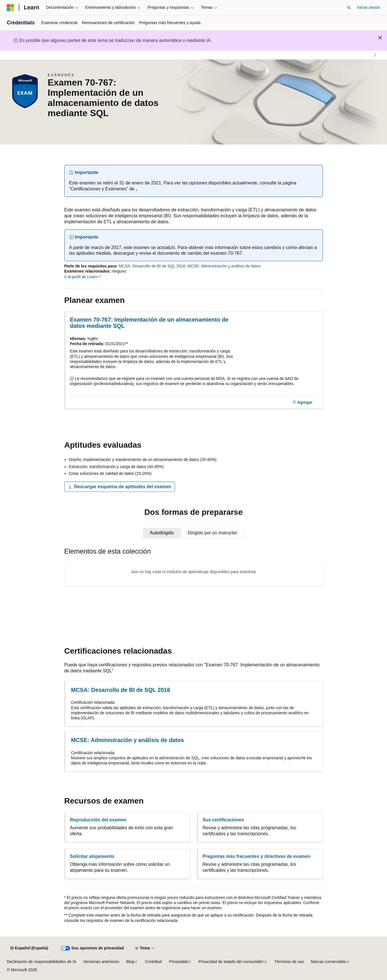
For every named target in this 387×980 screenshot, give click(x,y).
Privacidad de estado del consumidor (231, 962)
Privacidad (178, 962)
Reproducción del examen (98, 820)
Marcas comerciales (328, 962)
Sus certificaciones (223, 820)
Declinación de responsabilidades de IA (42, 962)
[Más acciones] (375, 55)
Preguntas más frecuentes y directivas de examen (257, 856)
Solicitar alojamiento (92, 856)
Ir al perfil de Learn (81, 277)
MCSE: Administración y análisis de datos (224, 266)
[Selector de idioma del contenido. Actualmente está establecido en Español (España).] (29, 948)
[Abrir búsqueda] (349, 8)
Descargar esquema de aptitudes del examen (120, 487)
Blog (130, 962)
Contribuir (154, 962)
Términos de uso (289, 962)
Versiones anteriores (101, 962)
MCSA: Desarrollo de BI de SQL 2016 (152, 266)
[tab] (162, 533)
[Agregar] (303, 402)
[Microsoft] (10, 8)
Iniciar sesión (369, 7)
